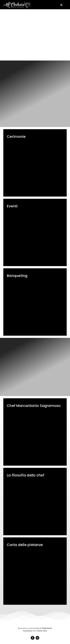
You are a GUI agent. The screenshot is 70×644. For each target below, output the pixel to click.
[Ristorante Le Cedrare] (17, 3)
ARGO (35, 631)
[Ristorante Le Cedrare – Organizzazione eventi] (35, 232)
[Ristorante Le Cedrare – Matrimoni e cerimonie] (35, 163)
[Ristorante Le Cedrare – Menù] (35, 571)
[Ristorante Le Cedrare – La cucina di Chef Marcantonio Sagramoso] (35, 502)
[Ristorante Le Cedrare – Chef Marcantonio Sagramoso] (35, 432)
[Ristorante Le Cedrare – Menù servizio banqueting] (35, 302)
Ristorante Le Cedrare (26, 628)
